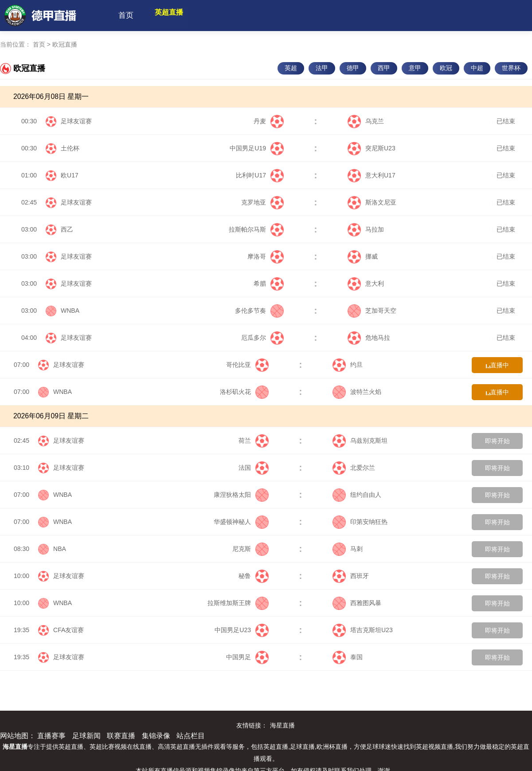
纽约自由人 (357, 495)
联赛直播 (121, 736)
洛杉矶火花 (244, 392)
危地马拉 (369, 338)
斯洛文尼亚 (372, 202)
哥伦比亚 (247, 365)
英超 (291, 68)
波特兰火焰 (357, 392)
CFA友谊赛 (68, 630)
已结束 (504, 121)
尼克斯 (250, 549)
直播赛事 (51, 736)
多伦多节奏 (259, 311)
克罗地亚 (262, 202)
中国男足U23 (242, 630)
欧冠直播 (65, 44)
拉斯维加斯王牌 (238, 603)
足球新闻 (86, 736)
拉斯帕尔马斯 (256, 229)
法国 (254, 468)
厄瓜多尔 (262, 338)
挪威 (363, 256)
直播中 (497, 365)
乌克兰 (366, 121)
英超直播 (177, 15)
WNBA (70, 311)
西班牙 (351, 576)
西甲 (384, 68)
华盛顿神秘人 (241, 522)
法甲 (322, 68)
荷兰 (254, 441)
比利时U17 (260, 175)
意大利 (366, 283)
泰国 (348, 657)
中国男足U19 (257, 148)
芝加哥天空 (372, 311)
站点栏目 (191, 736)
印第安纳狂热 (360, 522)
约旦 (348, 365)
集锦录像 (156, 736)
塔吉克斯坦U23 (363, 630)
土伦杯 (70, 148)
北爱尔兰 (354, 468)
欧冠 (446, 68)
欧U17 (70, 175)
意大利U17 (372, 175)
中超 (477, 68)
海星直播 (282, 725)
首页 (126, 15)
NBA (60, 549)
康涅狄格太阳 (241, 495)
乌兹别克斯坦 (360, 441)
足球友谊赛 (76, 121)
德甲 (353, 68)
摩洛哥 (266, 256)
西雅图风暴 (357, 603)
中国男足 (247, 657)
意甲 (415, 68)
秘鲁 (254, 576)
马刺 (348, 549)
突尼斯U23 (372, 148)
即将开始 (497, 441)
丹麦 (269, 121)
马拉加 (366, 229)
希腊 (269, 283)
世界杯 (511, 68)
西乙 (67, 229)
